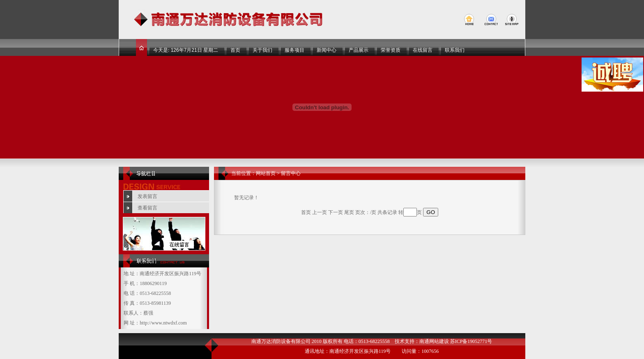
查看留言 (147, 208)
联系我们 (455, 50)
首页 (235, 50)
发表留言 (147, 196)
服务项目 (294, 50)
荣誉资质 (391, 50)
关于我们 (262, 50)
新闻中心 (327, 50)
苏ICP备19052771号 (471, 341)
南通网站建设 (434, 341)
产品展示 (359, 50)
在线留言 (423, 50)
